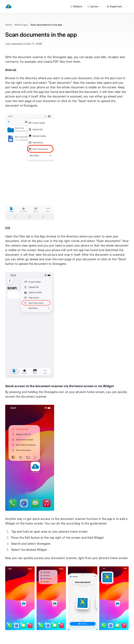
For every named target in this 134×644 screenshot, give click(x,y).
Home (9, 25)
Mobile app (21, 25)
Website (76, 6)
